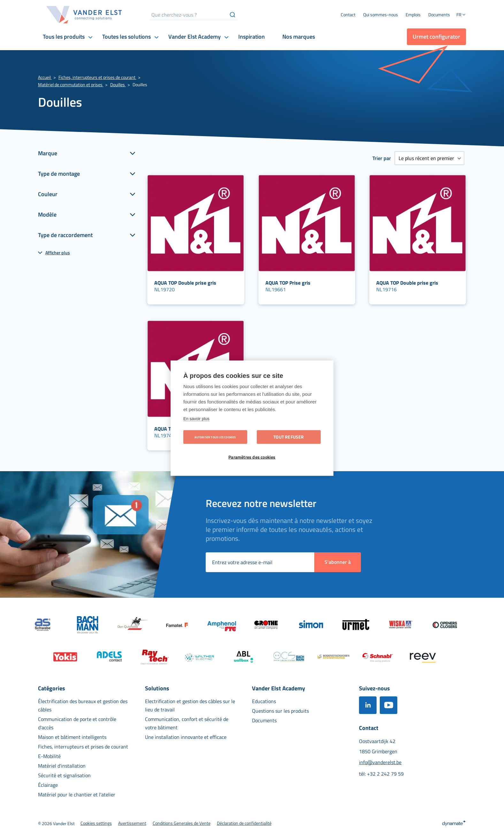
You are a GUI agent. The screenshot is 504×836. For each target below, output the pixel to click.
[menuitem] (381, 15)
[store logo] (84, 15)
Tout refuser (289, 437)
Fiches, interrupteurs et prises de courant (97, 77)
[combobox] (194, 15)
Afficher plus (58, 253)
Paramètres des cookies (252, 457)
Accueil (45, 77)
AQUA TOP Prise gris (288, 283)
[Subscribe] (338, 562)
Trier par (382, 158)
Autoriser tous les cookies (215, 437)
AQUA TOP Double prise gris (185, 283)
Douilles (118, 84)
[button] (461, 15)
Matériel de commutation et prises (71, 84)
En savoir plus (196, 418)
